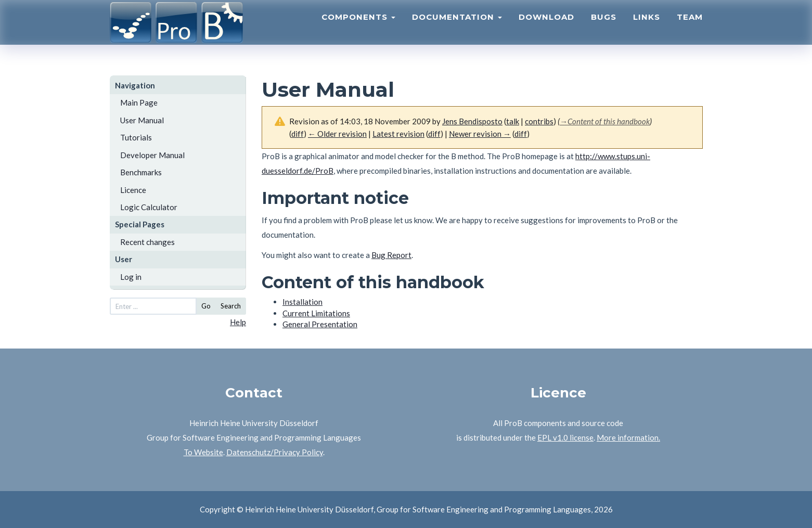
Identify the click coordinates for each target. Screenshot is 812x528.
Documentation (457, 29)
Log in (131, 277)
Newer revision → (480, 134)
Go (206, 306)
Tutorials (136, 137)
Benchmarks (141, 172)
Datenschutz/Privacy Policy (275, 452)
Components (358, 29)
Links (647, 29)
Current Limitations (316, 313)
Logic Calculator (149, 207)
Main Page (139, 102)
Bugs (604, 29)
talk (513, 121)
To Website (203, 452)
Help (238, 322)
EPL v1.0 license (565, 437)
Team (690, 29)
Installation (302, 302)
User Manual (142, 120)
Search (231, 306)
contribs (539, 121)
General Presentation (320, 324)
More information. (628, 437)
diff (434, 134)
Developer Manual (152, 155)
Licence (133, 190)
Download (546, 29)
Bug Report (391, 255)
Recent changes (147, 242)
